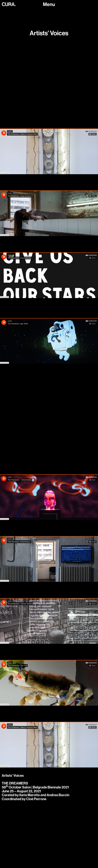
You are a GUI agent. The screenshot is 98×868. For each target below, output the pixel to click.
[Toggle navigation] (49, 5)
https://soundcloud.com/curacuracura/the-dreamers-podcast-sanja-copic (48, 108)
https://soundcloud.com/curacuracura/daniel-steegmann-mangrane (44, 384)
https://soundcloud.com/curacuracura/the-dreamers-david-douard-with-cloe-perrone (46, 84)
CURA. (9, 4)
